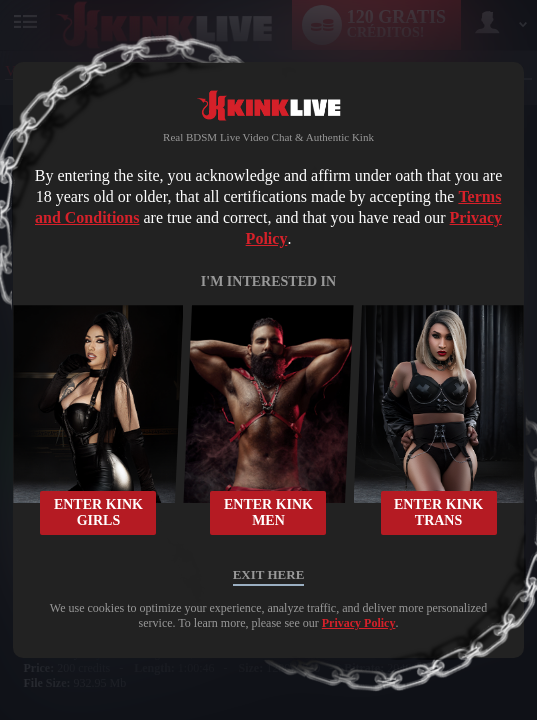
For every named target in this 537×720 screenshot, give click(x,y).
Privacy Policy (359, 623)
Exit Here (269, 574)
